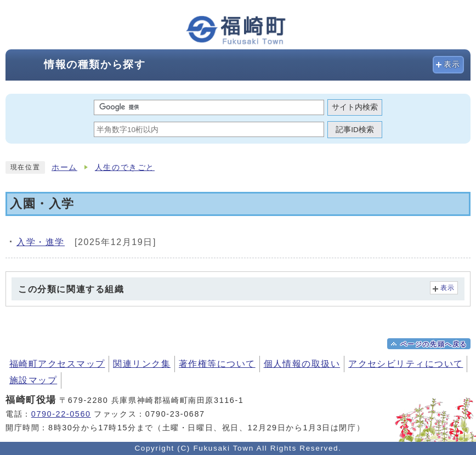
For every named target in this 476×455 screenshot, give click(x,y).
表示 (452, 64)
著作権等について (217, 364)
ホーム (64, 167)
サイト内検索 (355, 107)
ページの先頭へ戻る (434, 344)
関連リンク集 (142, 364)
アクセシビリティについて (406, 364)
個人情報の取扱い (302, 364)
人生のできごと (125, 167)
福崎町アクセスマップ (57, 364)
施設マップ (33, 380)
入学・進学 (41, 242)
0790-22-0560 (61, 414)
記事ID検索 (355, 130)
